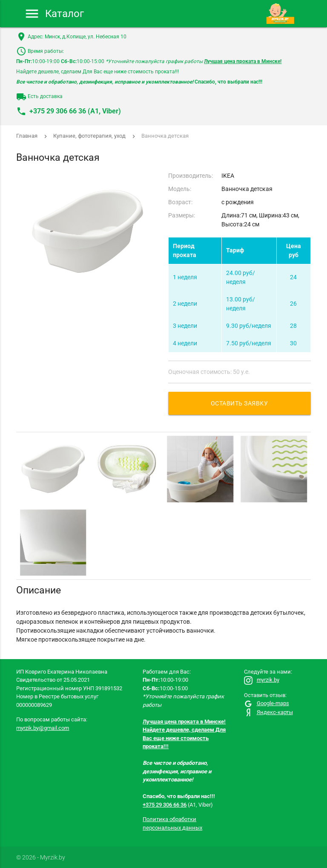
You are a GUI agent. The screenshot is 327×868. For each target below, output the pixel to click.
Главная (27, 136)
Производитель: (191, 176)
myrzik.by (262, 680)
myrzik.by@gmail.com (43, 728)
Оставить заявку (240, 403)
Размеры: (182, 215)
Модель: (180, 189)
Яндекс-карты (268, 712)
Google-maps (267, 703)
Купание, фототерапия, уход (89, 136)
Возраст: (180, 202)
